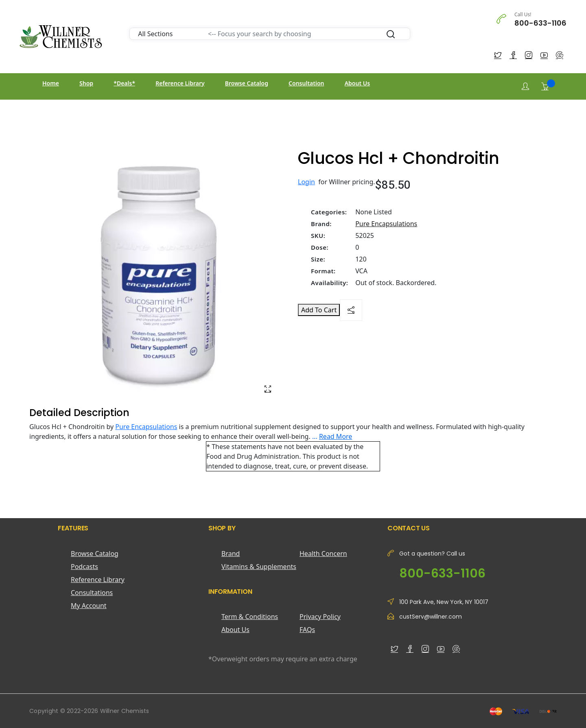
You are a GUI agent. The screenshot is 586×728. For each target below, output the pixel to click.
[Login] (525, 86)
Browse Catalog (247, 83)
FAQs (307, 630)
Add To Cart (319, 310)
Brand (231, 554)
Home (51, 83)
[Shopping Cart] (545, 86)
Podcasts (84, 567)
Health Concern (323, 554)
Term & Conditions (250, 617)
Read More (336, 436)
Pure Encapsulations (386, 224)
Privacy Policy (320, 617)
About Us (357, 83)
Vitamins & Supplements (259, 567)
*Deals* (124, 83)
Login (306, 182)
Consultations (92, 593)
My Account (89, 606)
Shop (86, 83)
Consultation (306, 83)
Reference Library (180, 83)
